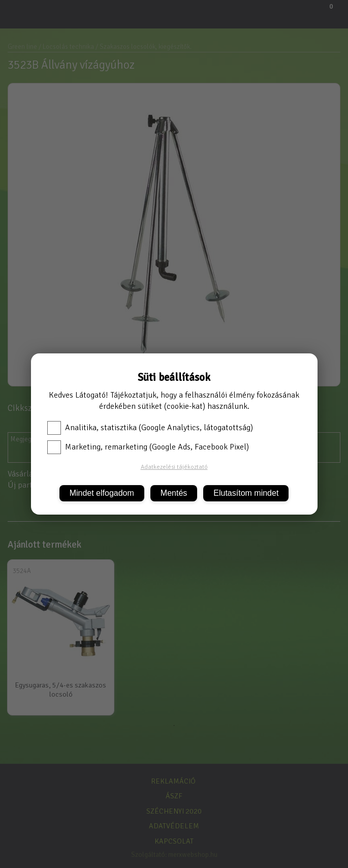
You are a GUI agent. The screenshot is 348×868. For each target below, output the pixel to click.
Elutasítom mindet (246, 493)
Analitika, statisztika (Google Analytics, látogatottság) (150, 428)
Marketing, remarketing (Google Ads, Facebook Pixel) (148, 447)
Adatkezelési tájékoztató (174, 467)
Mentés (174, 493)
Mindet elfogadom (102, 493)
